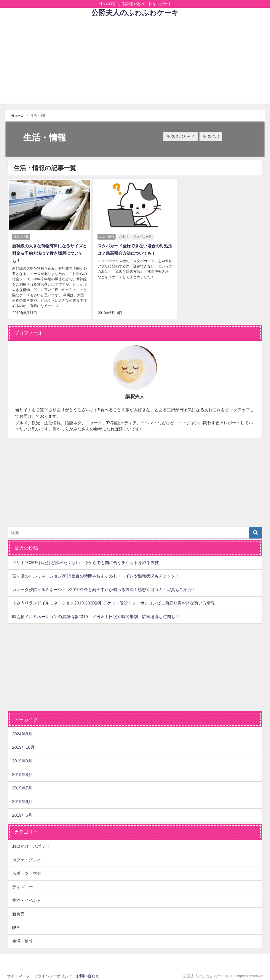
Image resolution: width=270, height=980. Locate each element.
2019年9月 (22, 758)
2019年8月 (22, 771)
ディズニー (23, 884)
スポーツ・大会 (27, 870)
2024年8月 (22, 731)
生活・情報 (21, 235)
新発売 (18, 911)
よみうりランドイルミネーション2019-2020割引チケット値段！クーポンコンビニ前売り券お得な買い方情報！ (116, 600)
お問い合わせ (88, 973)
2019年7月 (22, 785)
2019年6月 (22, 798)
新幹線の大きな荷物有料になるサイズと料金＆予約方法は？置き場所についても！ (49, 251)
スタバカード (183, 136)
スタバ (213, 136)
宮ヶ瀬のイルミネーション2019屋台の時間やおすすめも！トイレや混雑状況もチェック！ (96, 573)
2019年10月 (23, 744)
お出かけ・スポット (31, 843)
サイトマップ (18, 973)
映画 (16, 924)
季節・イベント (27, 897)
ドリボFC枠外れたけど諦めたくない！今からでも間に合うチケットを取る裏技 (86, 559)
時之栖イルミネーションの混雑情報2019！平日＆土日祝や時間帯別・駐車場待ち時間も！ (96, 613)
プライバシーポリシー (53, 973)
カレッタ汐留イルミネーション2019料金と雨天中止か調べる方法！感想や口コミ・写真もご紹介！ (104, 586)
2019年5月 (22, 812)
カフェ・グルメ (27, 856)
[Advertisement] (135, 62)
